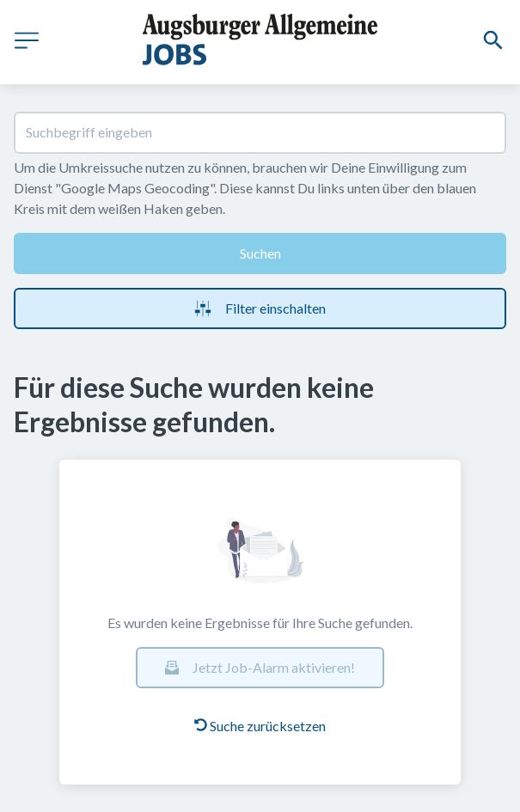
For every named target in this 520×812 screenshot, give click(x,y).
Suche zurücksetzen (260, 726)
